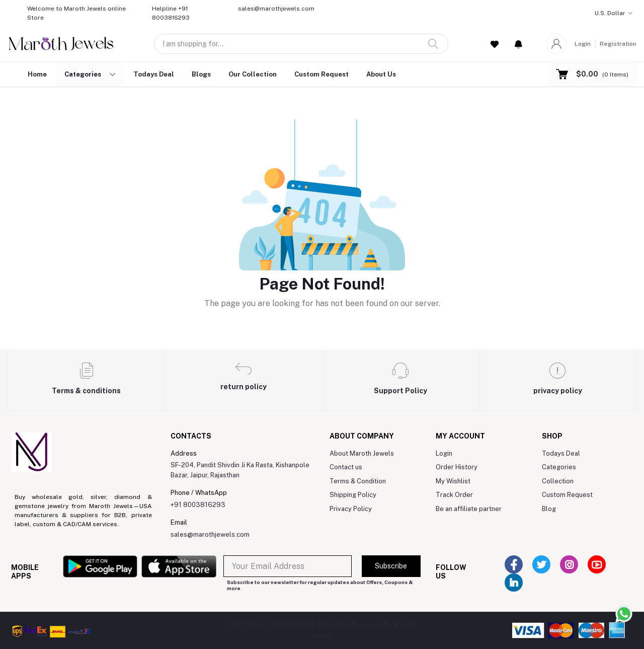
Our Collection (253, 74)
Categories (559, 467)
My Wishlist (453, 481)
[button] (518, 44)
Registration (618, 44)
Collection (558, 481)
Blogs (201, 74)
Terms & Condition (358, 481)
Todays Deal (154, 74)
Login (583, 44)
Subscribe (391, 566)
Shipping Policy (353, 495)
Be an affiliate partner (469, 509)
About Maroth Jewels (362, 453)
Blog (549, 509)
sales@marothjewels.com (210, 534)
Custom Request (321, 74)
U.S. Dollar (610, 13)
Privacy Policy (351, 509)
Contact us (346, 467)
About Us (381, 74)
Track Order (454, 495)
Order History (457, 467)
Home (37, 74)
